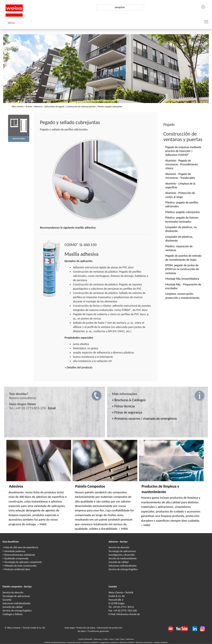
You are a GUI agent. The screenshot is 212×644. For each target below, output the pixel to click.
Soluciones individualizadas (123, 566)
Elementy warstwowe (144, 642)
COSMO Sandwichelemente (55, 642)
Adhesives (98, 639)
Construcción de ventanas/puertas (81, 107)
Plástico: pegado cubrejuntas (110, 107)
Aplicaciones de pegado (54, 107)
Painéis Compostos (90, 486)
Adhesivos (38, 107)
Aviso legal (70, 628)
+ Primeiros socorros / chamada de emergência (144, 419)
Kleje (122, 639)
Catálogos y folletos (13, 614)
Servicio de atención (119, 547)
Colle (117, 639)
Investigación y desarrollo (122, 555)
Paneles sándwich (161, 642)
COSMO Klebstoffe (85, 639)
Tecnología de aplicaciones (122, 551)
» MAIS (42, 524)
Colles (106, 639)
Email (52, 408)
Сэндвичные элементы (109, 642)
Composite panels (74, 642)
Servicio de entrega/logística (123, 569)
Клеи (112, 639)
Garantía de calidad (119, 562)
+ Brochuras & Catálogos (129, 400)
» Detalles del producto (79, 367)
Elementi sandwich (127, 642)
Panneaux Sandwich (91, 642)
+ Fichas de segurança (127, 412)
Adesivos (16, 486)
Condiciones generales (98, 631)
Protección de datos (86, 628)
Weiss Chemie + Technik (22, 107)
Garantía (7, 600)
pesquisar (120, 7)
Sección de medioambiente (123, 558)
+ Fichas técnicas (124, 406)
